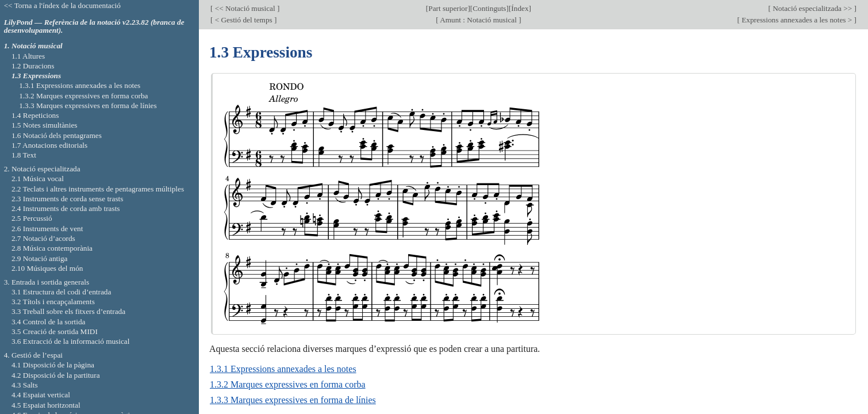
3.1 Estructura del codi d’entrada (62, 292)
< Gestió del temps (243, 20)
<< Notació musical (245, 8)
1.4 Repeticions (35, 115)
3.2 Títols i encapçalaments (53, 302)
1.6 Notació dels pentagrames (57, 135)
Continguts (489, 8)
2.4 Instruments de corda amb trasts (66, 208)
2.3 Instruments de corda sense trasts (68, 199)
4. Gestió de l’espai (33, 355)
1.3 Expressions (36, 76)
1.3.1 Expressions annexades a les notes (283, 369)
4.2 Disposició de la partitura (56, 375)
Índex (520, 8)
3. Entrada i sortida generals (47, 282)
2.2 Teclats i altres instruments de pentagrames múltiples (98, 189)
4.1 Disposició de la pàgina (53, 365)
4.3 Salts (25, 385)
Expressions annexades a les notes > (797, 20)
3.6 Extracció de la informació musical (71, 341)
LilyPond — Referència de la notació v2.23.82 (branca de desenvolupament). (94, 26)
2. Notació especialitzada (42, 169)
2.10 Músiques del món (47, 268)
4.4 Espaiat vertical (41, 395)
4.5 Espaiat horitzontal (46, 405)
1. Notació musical (33, 46)
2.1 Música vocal (38, 179)
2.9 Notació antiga (40, 258)
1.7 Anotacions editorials (49, 145)
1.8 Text (24, 155)
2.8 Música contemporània (52, 248)
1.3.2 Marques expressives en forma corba (288, 384)
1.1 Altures (28, 56)
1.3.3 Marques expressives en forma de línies (293, 400)
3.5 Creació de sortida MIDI (55, 331)
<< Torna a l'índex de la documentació (62, 5)
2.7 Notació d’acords (43, 238)
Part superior (448, 8)
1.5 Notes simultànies (45, 125)
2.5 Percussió (32, 218)
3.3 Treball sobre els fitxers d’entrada (68, 311)
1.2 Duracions (33, 66)
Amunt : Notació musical (479, 20)
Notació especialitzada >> (813, 8)
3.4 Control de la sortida (49, 322)
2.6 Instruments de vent (47, 229)
